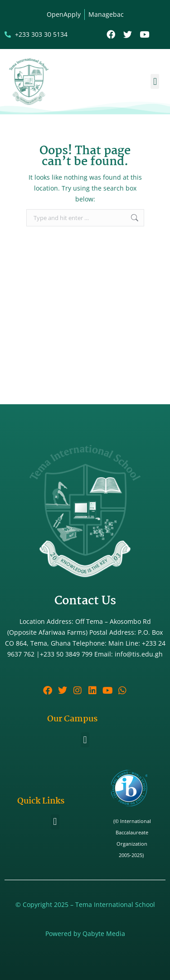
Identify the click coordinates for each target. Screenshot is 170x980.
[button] (155, 81)
